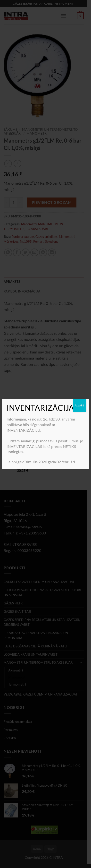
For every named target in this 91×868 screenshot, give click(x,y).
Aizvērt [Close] (79, 405)
